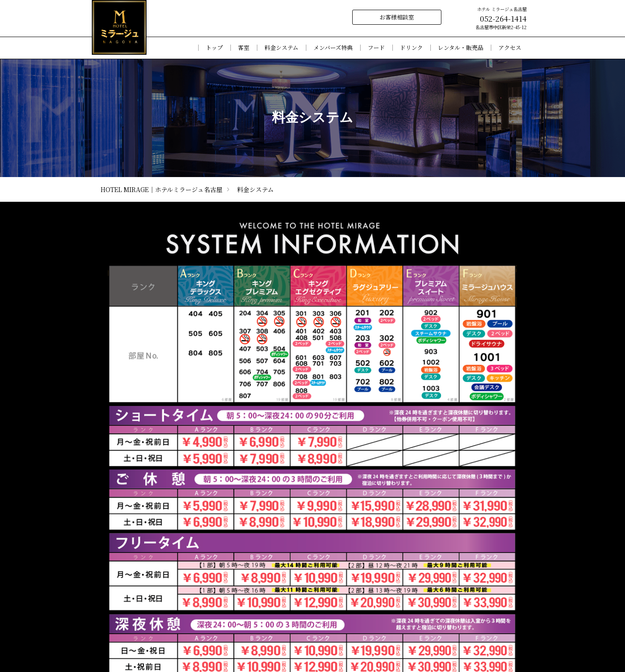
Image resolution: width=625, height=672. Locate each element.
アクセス (510, 48)
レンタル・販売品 (461, 48)
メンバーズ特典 (333, 48)
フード (376, 48)
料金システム (281, 48)
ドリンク (411, 48)
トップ (214, 48)
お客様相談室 (397, 17)
